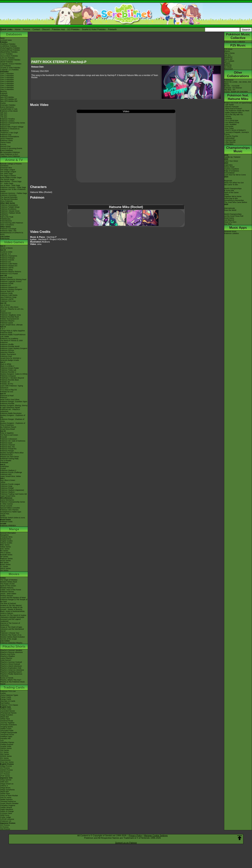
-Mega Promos (6, 766)
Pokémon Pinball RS (8, 449)
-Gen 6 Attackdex (7, 83)
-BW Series (5, 754)
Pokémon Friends (7, 260)
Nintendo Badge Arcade (10, 360)
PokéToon (4, 215)
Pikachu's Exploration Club (11, 668)
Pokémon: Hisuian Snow (10, 211)
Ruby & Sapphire (7, 433)
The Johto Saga (6, 174)
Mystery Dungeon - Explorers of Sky (13, 416)
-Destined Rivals (7, 721)
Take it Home (229, 53)
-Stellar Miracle (6, 807)
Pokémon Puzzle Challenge (11, 472)
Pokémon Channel (7, 445)
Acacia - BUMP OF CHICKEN (236, 92)
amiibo (3, 516)
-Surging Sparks (7, 727)
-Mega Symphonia (7, 790)
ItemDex (4, 91)
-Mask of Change (7, 811)
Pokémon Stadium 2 (8, 470)
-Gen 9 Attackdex (7, 89)
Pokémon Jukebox (232, 233)
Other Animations (7, 225)
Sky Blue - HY (230, 90)
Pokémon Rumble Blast (9, 380)
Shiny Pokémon (6, 201)
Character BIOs (6, 537)
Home (18, 29)
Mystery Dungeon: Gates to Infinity (14, 374)
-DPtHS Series (6, 756)
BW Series (4, 563)
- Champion (229, 144)
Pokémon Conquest (8, 376)
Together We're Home (233, 196)
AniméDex (4, 166)
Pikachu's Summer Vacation (11, 650)
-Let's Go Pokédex (7, 58)
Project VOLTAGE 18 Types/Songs (238, 103)
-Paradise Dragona (8, 805)
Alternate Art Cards (8, 701)
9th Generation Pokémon (10, 152)
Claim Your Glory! (231, 161)
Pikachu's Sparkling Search (11, 672)
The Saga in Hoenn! (8, 176)
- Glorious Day (230, 140)
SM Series (4, 570)
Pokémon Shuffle (7, 344)
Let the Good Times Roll (234, 216)
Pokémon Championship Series (13, 123)
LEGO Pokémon (7, 139)
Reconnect (228, 69)
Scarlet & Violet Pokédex (94, 29)
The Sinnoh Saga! (7, 180)
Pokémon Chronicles (8, 195)
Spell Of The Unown (8, 586)
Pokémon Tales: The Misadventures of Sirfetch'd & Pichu (12, 233)
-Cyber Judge (6, 817)
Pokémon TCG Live (8, 301)
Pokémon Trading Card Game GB (13, 494)
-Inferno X (4, 786)
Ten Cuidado (229, 61)
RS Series (4, 551)
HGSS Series (6, 561)
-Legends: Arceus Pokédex (11, 64)
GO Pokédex (73, 29)
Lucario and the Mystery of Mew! (13, 598)
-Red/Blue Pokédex (8, 44)
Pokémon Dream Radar (10, 368)
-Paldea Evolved (7, 744)
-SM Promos (5, 772)
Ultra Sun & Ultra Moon (9, 307)
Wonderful (228, 57)
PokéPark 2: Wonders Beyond (12, 378)
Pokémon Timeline (7, 119)
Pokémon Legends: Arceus (11, 281)
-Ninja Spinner (6, 780)
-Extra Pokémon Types (9, 695)
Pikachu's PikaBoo (7, 656)
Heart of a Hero (230, 222)
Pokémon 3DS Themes (9, 510)
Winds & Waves (6, 248)
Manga (14, 529)
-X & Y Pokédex (6, 54)
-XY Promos (5, 774)
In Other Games (6, 504)
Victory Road (229, 167)
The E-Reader (6, 461)
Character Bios (6, 168)
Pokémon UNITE (7, 268)
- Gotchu (228, 117)
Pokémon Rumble (7, 403)
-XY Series (4, 752)
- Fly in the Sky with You (234, 115)
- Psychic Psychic (231, 136)
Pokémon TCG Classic (9, 705)
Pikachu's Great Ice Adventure (12, 670)
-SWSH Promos (6, 770)
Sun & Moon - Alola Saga (10, 185)
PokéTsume (5, 239)
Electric (227, 51)
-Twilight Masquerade (9, 733)
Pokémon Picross (7, 350)
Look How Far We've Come (235, 175)
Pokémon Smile (6, 293)
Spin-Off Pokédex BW (9, 101)
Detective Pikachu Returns (11, 272)
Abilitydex (4, 95)
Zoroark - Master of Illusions (11, 609)
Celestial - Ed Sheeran (233, 88)
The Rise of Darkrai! (8, 603)
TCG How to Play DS (9, 390)
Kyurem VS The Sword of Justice (13, 615)
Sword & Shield (6, 278)
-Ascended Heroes (8, 711)
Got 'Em (227, 55)
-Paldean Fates (6, 737)
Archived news (6, 40)
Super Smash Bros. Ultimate (11, 325)
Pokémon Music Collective (238, 36)
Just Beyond (229, 220)
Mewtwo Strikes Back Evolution (13, 637)
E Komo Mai (229, 191)
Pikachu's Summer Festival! (11, 662)
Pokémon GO (6, 262)
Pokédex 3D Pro (7, 384)
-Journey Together (7, 723)
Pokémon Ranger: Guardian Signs (14, 402)
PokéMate (4, 463)
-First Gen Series (7, 762)
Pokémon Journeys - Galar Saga (13, 187)
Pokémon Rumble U (8, 372)
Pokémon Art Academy (9, 339)
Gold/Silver (5, 466)
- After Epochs (230, 142)
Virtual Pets (5, 514)
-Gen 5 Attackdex (7, 81)
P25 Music (238, 45)
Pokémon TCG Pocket (9, 274)
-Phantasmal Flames (8, 713)
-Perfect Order (6, 709)
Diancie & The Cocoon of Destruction (10, 624)
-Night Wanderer (7, 809)
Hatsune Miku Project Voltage (12, 127)
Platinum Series (6, 559)
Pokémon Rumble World (10, 346)
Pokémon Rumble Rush (10, 317)
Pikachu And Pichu (8, 654)
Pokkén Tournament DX (10, 319)
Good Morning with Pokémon (12, 223)
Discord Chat (5, 146)
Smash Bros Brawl (7, 429)
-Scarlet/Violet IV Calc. (9, 109)
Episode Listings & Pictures (11, 164)
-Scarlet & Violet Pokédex (10, 68)
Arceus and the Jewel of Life (11, 607)
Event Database (6, 150)
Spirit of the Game (231, 192)
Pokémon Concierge (8, 229)
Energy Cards (6, 699)
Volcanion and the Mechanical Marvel (12, 630)
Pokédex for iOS (7, 392)
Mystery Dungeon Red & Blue (12, 453)
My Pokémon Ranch (8, 427)
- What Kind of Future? (233, 109)
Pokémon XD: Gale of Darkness (13, 441)
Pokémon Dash (6, 443)
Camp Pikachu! (6, 658)
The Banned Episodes (9, 199)
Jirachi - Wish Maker (8, 594)
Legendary (228, 165)
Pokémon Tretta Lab (8, 370)
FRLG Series (5, 553)
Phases (227, 63)
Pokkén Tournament (8, 354)
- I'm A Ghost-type (231, 120)
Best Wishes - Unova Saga (11, 181)
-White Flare (5, 719)
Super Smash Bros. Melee (11, 476)
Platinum (4, 398)
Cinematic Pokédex (8, 105)
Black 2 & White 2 (7, 366)
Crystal (3, 468)
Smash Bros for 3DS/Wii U (11, 358)
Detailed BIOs (6, 539)
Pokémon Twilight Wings (10, 207)
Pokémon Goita (6, 522)
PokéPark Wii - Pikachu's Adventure (10, 410)
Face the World (230, 210)
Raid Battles (5, 703)
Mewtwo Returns (7, 588)
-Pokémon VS (6, 821)
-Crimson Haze (6, 813)
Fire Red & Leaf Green (9, 435)
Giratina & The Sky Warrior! (11, 605)
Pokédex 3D (5, 382)
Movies (14, 574)
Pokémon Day (6, 135)
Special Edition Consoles (10, 508)
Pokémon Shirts (6, 141)
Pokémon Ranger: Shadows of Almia (12, 420)
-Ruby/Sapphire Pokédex (10, 48)
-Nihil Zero (4, 782)
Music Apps (238, 228)
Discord (46, 29)
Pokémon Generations (9, 205)
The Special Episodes (9, 197)
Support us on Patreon (126, 843)
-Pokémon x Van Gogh (9, 133)
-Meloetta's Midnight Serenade (12, 617)
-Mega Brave (5, 788)
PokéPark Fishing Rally (9, 459)
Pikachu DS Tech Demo (10, 457)
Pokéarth (112, 29)
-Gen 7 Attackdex (7, 85)
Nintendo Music (230, 231)
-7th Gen (4, 117)
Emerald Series (6, 555)
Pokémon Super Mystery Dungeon (14, 348)
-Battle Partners (6, 800)
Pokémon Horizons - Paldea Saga (14, 193)
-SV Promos (5, 768)
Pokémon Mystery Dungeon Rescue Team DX (11, 290)
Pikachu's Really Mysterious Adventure (11, 675)
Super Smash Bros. (8, 496)
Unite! (227, 194)
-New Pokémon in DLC (9, 154)
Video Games (14, 242)
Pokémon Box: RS (7, 447)
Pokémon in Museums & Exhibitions (10, 130)
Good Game (229, 218)
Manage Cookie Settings (156, 836)
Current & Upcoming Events (11, 148)
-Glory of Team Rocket (9, 796)
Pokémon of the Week (9, 111)
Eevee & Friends (7, 678)
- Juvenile (228, 118)
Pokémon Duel (6, 356)
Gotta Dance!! (6, 660)
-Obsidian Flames (7, 742)
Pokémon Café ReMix (9, 264)
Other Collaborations (238, 74)
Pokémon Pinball (7, 488)
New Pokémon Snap (8, 297)
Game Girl (228, 59)
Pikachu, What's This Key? (11, 680)
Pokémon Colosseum (9, 439)
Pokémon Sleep (6, 270)
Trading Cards (14, 687)
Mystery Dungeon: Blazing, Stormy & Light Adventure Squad (14, 406)
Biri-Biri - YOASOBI (232, 86)
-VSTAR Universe (7, 819)
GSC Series (5, 549)
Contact (36, 29)
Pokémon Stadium (7, 492)
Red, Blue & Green (8, 480)
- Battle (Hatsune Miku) (233, 113)
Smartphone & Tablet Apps (11, 512)
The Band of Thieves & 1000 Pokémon (11, 341)
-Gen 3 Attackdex (7, 78)
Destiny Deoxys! (7, 596)
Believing (228, 65)
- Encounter (229, 126)
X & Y (2, 329)
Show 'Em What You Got (234, 183)
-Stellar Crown (6, 729)
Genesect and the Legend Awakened (10, 620)
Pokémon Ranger (7, 451)
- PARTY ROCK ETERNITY (235, 130)
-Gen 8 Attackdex (7, 87)
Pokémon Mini (6, 474)
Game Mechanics (7, 107)
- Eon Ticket (229, 128)
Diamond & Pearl (7, 396)
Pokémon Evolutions (8, 209)
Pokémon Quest (7, 323)
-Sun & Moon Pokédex (9, 56)
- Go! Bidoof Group (232, 122)
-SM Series (5, 750)
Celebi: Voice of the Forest (11, 590)
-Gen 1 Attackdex (7, 74)
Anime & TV (14, 160)
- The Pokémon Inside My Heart (237, 111)
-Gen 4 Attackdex (7, 80)
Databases (14, 34)
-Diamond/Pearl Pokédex (10, 50)
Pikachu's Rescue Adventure (11, 652)
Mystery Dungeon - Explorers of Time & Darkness (13, 424)
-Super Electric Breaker (9, 803)
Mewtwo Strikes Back (9, 582)
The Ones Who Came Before (236, 202)
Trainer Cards (6, 697)
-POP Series (5, 776)
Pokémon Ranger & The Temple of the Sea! (14, 601)
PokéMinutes (5, 219)
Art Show (228, 67)
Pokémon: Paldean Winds (10, 213)
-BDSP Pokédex (7, 62)
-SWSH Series (6, 748)
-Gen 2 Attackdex (7, 76)
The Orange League (8, 172)
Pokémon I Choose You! (10, 633)
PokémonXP (5, 125)
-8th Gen (4, 115)
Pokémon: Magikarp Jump (11, 315)
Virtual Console (6, 506)
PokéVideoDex (6, 221)
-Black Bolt (4, 717)
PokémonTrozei (6, 455)
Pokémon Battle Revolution (11, 413)
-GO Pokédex (6, 66)
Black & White (6, 364)
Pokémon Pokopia (7, 258)
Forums (26, 29)
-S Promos (4, 827)
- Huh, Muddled (230, 124)
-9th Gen (4, 113)
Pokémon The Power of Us (11, 635)
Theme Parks (6, 143)
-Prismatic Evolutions (8, 725)
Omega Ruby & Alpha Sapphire (13, 331)
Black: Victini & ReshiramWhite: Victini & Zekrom (13, 612)
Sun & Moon (5, 305)
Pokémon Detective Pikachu (11, 643)
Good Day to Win (231, 198)
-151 (2, 740)
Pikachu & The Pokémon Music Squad (13, 683)
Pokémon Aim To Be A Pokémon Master (13, 190)
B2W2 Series (5, 564)
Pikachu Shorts (14, 646)
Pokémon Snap (6, 486)
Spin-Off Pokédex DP (9, 99)
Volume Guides (6, 543)
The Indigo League (8, 170)
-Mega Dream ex (7, 784)
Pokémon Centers (7, 121)
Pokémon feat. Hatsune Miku (238, 97)
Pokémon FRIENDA (8, 526)
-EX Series (4, 758)
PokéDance (229, 80)
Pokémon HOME (7, 283)
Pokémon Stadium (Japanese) (12, 490)
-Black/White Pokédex (9, 52)
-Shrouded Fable (7, 731)
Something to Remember (234, 200)
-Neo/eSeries (5, 760)
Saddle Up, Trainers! (232, 157)
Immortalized (229, 173)
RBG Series (5, 545)
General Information (8, 533)
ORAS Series (6, 568)
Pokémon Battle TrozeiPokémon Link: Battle (13, 336)
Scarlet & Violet (6, 252)
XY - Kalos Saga (7, 183)
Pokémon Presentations (10, 137)
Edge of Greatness (232, 171)
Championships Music (238, 149)
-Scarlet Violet (6, 746)
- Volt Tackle (229, 105)
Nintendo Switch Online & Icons (13, 518)
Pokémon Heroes (7, 592)
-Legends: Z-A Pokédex (9, 70)
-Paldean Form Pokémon (10, 156)
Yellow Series (6, 547)
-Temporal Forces (7, 735)
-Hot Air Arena (6, 798)
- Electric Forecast (231, 107)
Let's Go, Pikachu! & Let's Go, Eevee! (12, 310)
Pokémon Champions (9, 256)
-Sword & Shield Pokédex (10, 60)
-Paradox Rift (5, 738)
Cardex (3, 103)
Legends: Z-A (6, 254)
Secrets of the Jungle (9, 639)
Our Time (228, 224)
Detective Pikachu (7, 321)
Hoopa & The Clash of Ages (11, 627)
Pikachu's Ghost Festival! (10, 664)
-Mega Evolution (7, 715)
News (2, 38)
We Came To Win (231, 185)
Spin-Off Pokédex (7, 97)
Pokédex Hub (58, 29)
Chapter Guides (6, 541)
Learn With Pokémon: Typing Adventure (12, 387)
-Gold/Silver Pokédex (9, 46)
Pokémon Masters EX (9, 266)
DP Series (4, 557)
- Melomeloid (229, 138)
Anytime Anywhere (232, 169)
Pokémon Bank (6, 333)
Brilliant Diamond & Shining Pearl (13, 279)
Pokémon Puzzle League (10, 484)
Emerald (4, 437)
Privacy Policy (135, 836)
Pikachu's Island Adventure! (11, 666)
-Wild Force (5, 815)
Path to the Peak (7, 217)
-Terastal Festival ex (8, 801)
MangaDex (5, 535)
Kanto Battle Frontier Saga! (11, 178)
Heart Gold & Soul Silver (10, 400)
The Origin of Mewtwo (9, 580)
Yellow (3, 482)
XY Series (4, 566)
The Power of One (7, 584)
